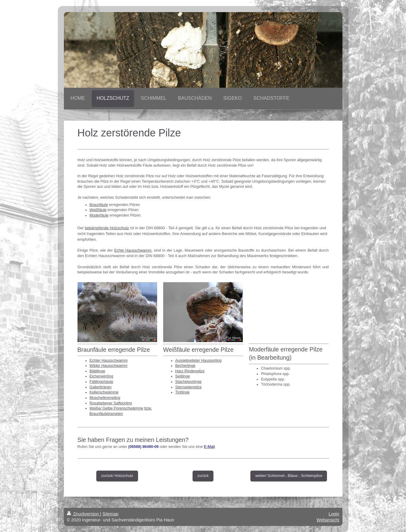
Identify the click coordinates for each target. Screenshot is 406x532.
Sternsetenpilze (188, 387)
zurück (203, 476)
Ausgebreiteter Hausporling (198, 361)
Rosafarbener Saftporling (111, 403)
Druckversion (84, 514)
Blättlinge (97, 371)
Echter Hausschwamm (109, 361)
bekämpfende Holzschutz (107, 228)
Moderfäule (99, 215)
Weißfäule (98, 210)
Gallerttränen (101, 387)
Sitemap (110, 514)
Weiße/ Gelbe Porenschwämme (117, 408)
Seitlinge (183, 376)
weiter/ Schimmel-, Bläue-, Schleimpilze (289, 476)
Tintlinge (182, 392)
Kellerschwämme (104, 392)
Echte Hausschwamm (133, 250)
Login (334, 514)
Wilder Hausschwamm (109, 366)
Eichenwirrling (101, 376)
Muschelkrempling (105, 398)
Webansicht (328, 520)
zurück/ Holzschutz (117, 476)
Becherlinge (185, 366)
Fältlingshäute (101, 382)
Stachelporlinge (188, 382)
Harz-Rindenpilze (190, 371)
